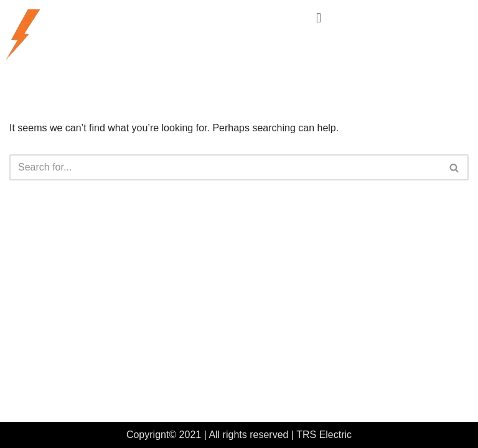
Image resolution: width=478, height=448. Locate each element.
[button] (318, 18)
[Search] (225, 167)
